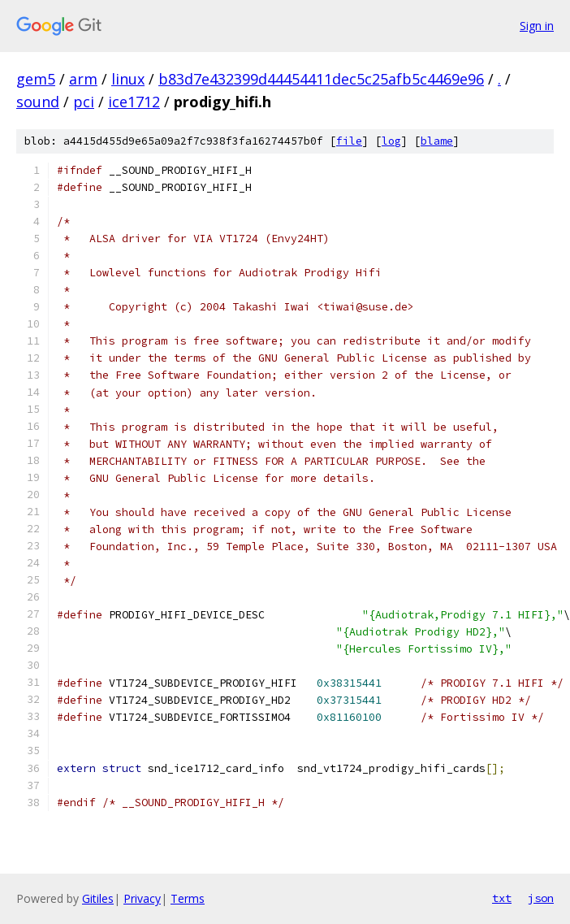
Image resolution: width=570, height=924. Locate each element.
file (349, 141)
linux (128, 79)
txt (502, 898)
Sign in (537, 26)
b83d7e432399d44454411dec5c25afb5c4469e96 (321, 79)
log (391, 141)
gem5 (36, 79)
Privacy (142, 898)
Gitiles (98, 898)
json (541, 898)
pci (84, 102)
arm (83, 79)
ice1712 (134, 102)
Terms (188, 898)
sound (38, 102)
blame (437, 141)
